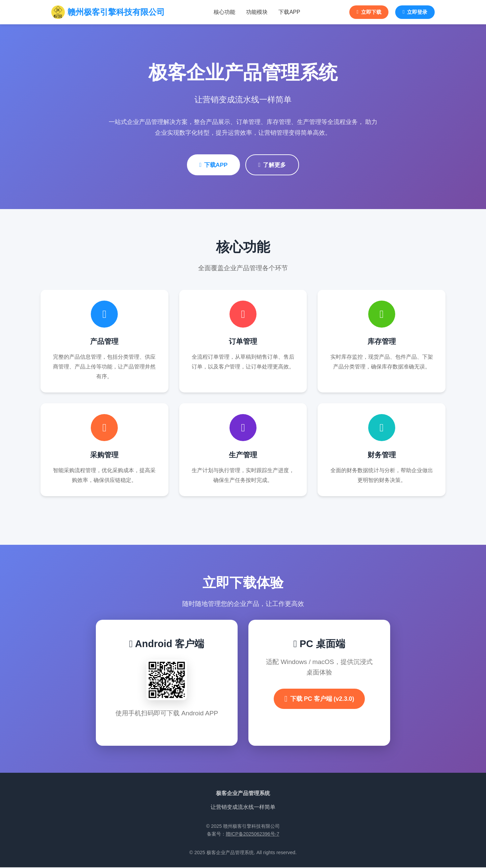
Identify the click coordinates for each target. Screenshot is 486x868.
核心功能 (221, 12)
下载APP (286, 12)
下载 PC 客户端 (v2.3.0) (319, 699)
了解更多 (274, 165)
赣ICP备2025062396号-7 (253, 835)
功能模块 (254, 12)
